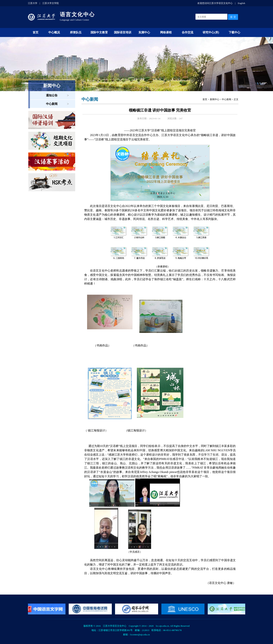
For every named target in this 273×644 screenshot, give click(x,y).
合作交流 (188, 32)
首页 (36, 32)
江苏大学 (33, 3)
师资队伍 (76, 32)
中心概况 (54, 32)
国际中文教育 (99, 32)
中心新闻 (52, 104)
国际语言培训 (123, 32)
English (242, 3)
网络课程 (166, 32)
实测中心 (144, 32)
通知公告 (52, 95)
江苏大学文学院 (51, 3)
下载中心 (234, 32)
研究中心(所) (211, 32)
